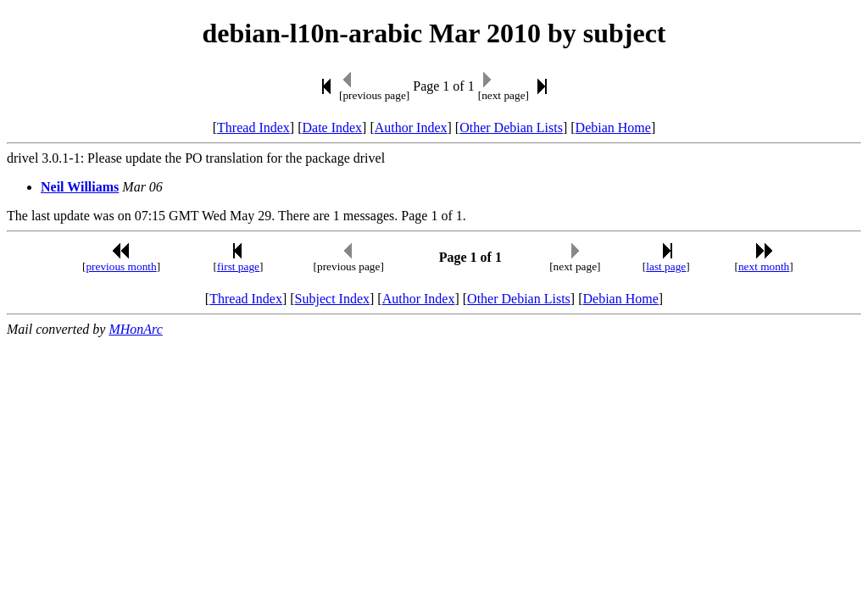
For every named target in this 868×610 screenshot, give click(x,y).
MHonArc (135, 329)
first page (238, 266)
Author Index (411, 128)
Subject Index (332, 299)
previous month (121, 266)
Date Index (332, 128)
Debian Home (613, 128)
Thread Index (253, 128)
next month (764, 266)
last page (666, 266)
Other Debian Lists (511, 128)
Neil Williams (80, 187)
